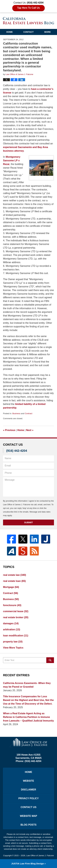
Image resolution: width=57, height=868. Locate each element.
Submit (29, 522)
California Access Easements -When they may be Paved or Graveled (27, 685)
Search (50, 660)
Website (28, 781)
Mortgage (11, 587)
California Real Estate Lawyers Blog (29, 21)
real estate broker (16, 617)
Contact (28, 32)
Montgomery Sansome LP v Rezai (12, 160)
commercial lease (16, 611)
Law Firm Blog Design (28, 864)
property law (13, 642)
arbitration (12, 629)
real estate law (15, 575)
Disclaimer (29, 790)
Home (9, 32)
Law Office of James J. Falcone (40, 856)
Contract (28, 413)
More (48, 32)
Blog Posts (28, 825)
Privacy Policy (29, 798)
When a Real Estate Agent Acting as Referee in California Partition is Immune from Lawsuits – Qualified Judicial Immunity (28, 717)
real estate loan (14, 581)
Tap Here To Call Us (28, 8)
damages (11, 623)
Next (30, 430)
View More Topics (13, 648)
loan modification (16, 636)
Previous (9, 430)
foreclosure (12, 605)
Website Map (28, 816)
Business (16, 413)
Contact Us (29, 807)
